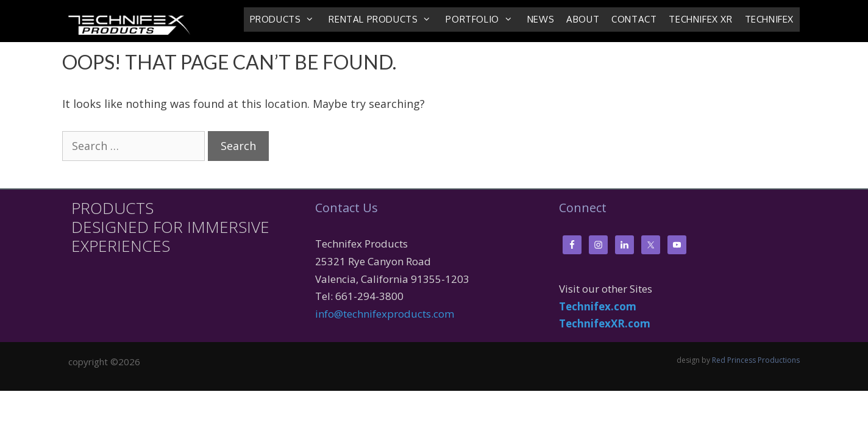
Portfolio (483, 20)
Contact (634, 19)
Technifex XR (700, 19)
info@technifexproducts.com (385, 314)
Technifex (769, 19)
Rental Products (384, 20)
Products (286, 20)
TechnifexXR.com (605, 323)
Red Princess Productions (756, 360)
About (583, 19)
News (541, 19)
